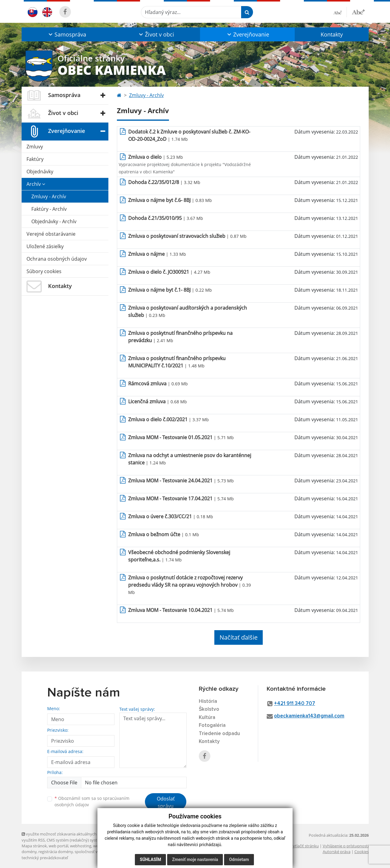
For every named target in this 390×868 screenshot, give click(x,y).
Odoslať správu (166, 802)
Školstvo (209, 709)
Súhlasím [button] (150, 859)
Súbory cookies (44, 271)
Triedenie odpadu (219, 734)
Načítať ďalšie (239, 637)
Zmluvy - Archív (49, 196)
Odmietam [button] (239, 859)
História (208, 701)
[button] (67, 34)
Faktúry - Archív (49, 209)
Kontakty (332, 34)
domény (29, 852)
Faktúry (35, 159)
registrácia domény (56, 852)
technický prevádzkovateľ (45, 858)
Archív (36, 184)
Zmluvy (35, 147)
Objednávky (40, 172)
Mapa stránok (34, 846)
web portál (58, 846)
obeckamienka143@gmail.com (309, 716)
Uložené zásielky (45, 246)
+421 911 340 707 (295, 704)
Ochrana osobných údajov (57, 259)
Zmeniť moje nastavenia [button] (195, 859)
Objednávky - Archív (54, 221)
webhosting (81, 846)
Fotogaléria (212, 726)
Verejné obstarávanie (51, 234)
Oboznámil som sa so (92, 801)
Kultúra (207, 718)
